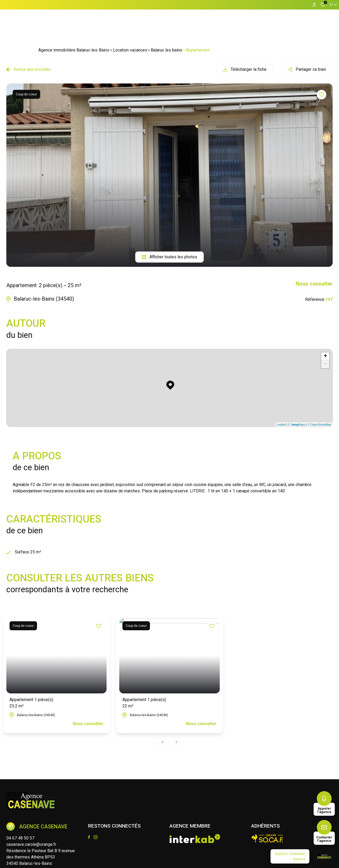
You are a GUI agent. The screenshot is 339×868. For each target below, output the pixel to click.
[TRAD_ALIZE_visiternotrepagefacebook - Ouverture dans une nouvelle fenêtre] (89, 837)
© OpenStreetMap (319, 424)
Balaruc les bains (166, 50)
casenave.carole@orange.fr (31, 844)
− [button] (325, 364)
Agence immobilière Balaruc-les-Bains (74, 50)
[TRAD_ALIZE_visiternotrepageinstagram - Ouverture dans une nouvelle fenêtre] (96, 837)
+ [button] (325, 356)
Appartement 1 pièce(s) (31, 703)
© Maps (297, 424)
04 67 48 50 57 (20, 838)
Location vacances (130, 50)
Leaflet (281, 424)
